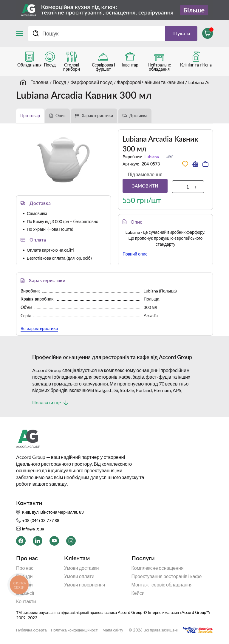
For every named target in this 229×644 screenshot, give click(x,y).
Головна (40, 82)
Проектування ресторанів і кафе (167, 576)
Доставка (138, 116)
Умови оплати (79, 576)
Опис (61, 116)
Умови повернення (85, 585)
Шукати (181, 33)
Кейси (138, 593)
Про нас (25, 568)
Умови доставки (82, 568)
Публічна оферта (31, 630)
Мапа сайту (113, 630)
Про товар (30, 116)
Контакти (26, 601)
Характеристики (97, 116)
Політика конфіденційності (75, 630)
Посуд (59, 82)
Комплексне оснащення (158, 568)
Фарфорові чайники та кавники (150, 82)
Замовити (145, 186)
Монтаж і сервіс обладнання (162, 585)
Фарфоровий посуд (92, 82)
